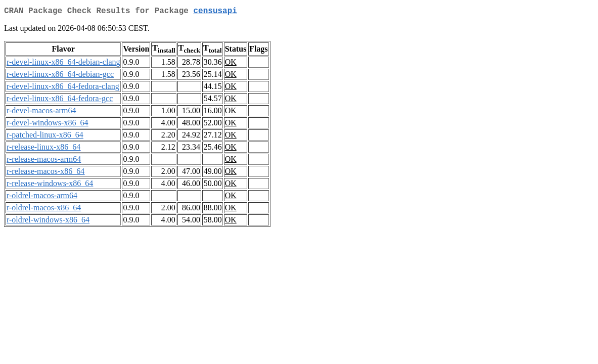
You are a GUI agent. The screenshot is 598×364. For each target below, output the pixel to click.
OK (231, 64)
